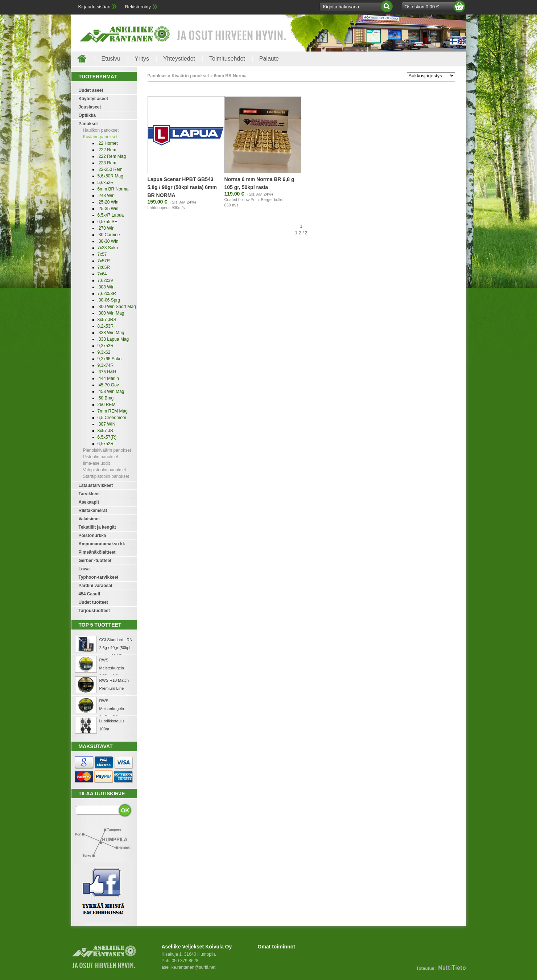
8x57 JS (105, 431)
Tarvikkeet (89, 494)
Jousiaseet (90, 107)
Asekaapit (89, 502)
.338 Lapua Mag (113, 339)
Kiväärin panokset (100, 137)
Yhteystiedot (179, 59)
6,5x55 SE (108, 222)
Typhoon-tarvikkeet (99, 577)
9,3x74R (106, 365)
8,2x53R (106, 326)
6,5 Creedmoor (112, 418)
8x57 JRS (107, 320)
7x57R (104, 261)
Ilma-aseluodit (97, 463)
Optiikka (87, 115)
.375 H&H (107, 372)
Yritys (142, 59)
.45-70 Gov (108, 385)
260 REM (107, 405)
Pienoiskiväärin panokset (107, 450)
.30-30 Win (108, 241)
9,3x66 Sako (110, 359)
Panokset (88, 124)
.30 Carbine (109, 235)
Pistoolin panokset (101, 457)
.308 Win (106, 287)
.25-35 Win (108, 209)
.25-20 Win (108, 202)
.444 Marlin (108, 378)
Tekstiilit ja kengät (97, 527)
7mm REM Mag (113, 411)
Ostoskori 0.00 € (422, 7)
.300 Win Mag (111, 313)
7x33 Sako (108, 248)
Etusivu (111, 59)
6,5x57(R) (107, 437)
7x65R (104, 267)
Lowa (84, 569)
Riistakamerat (93, 510)
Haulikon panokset (101, 130)
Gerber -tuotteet (95, 561)
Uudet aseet (91, 90)
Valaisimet (89, 519)
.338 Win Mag (111, 333)
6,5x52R (106, 444)
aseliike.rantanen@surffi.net (189, 967)
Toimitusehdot (227, 59)
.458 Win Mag (111, 391)
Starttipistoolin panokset (106, 476)
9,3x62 (104, 352)
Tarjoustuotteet (94, 611)
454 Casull (89, 594)
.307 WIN (107, 424)
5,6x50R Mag (110, 176)
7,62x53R (107, 294)
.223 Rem (107, 163)
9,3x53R (106, 346)
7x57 (102, 254)
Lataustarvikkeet (96, 485)
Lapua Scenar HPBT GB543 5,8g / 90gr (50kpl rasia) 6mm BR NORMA (182, 187)
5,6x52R (106, 183)
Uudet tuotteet (93, 602)
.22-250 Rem (110, 169)
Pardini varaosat (96, 586)
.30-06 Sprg (109, 300)
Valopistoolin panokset (105, 470)
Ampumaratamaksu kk (102, 544)
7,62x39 (105, 280)
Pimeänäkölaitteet (97, 552)
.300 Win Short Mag (117, 307)
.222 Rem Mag (112, 156)
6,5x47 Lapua (111, 215)
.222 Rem (107, 150)
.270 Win (106, 228)
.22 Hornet (108, 143)
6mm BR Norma (113, 189)
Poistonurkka (92, 536)
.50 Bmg (106, 398)
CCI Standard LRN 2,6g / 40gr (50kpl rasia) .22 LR (116, 648)
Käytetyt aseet (93, 99)
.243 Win (106, 196)
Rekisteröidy (138, 7)
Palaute (269, 59)
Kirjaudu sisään (94, 7)
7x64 (102, 274)
